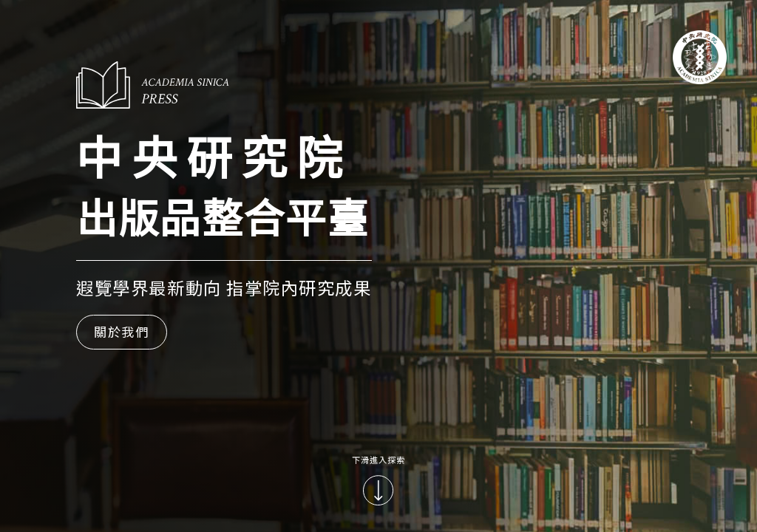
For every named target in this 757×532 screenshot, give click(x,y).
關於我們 (122, 331)
